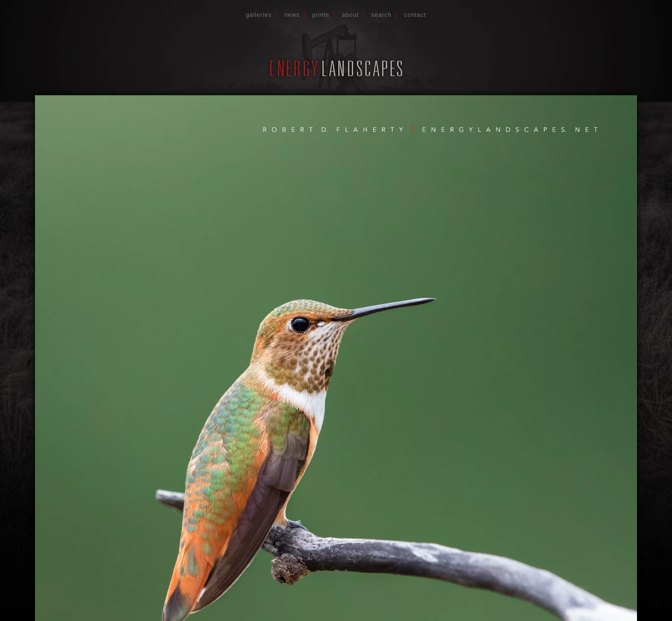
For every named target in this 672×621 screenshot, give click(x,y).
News (292, 15)
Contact (415, 15)
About (350, 15)
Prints (321, 15)
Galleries (259, 15)
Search (381, 15)
